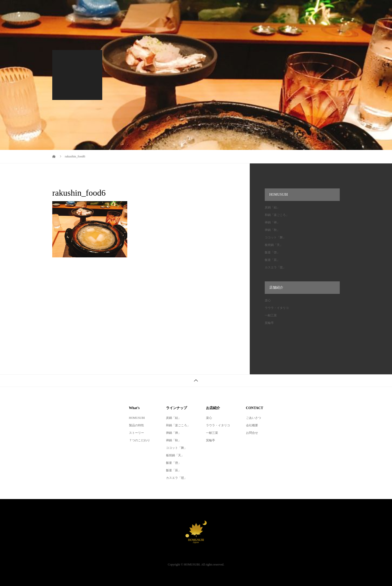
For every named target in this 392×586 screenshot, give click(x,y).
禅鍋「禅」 (272, 222)
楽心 (268, 300)
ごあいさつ (253, 418)
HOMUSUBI (137, 418)
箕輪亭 (269, 323)
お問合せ (252, 433)
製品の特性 (136, 425)
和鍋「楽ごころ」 (277, 215)
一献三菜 (271, 315)
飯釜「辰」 (272, 260)
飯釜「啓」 (272, 252)
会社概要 (252, 425)
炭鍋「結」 (272, 207)
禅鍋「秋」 (272, 230)
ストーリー (136, 433)
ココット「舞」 (275, 237)
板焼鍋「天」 (274, 245)
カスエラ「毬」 (275, 267)
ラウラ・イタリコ (277, 308)
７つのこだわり (139, 440)
